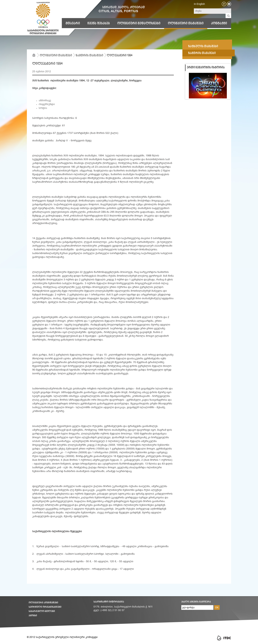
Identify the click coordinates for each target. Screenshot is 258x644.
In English (199, 4)
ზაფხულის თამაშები (203, 47)
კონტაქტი (219, 23)
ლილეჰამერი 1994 (120, 56)
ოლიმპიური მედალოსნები (139, 23)
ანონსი (33, 616)
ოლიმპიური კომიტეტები (43, 603)
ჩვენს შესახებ (99, 23)
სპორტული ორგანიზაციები (45, 607)
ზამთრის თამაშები (89, 56)
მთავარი (73, 23)
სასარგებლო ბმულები (42, 611)
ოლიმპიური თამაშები (186, 23)
